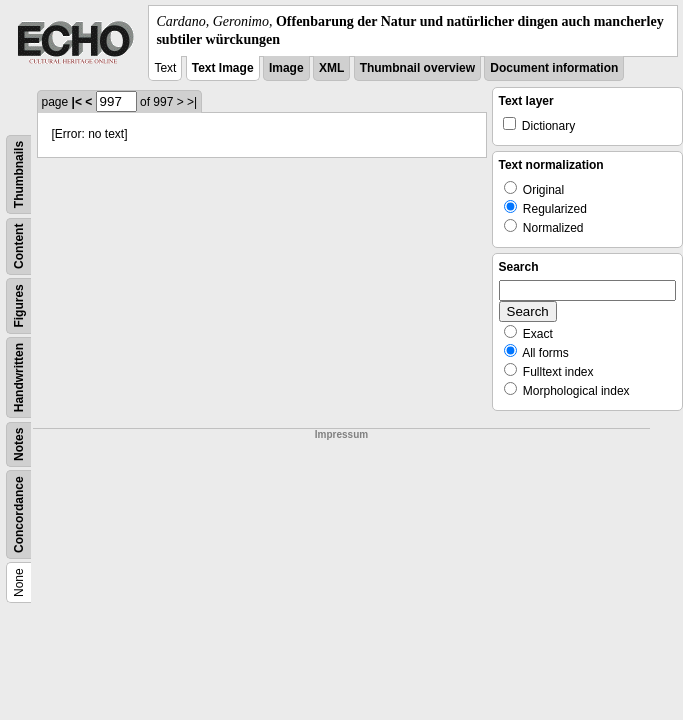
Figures (19, 306)
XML (331, 68)
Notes (19, 444)
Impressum (341, 434)
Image (286, 68)
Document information (554, 68)
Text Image (223, 68)
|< (77, 102)
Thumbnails (19, 174)
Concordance (19, 515)
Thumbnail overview (417, 68)
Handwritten (19, 377)
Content (19, 246)
